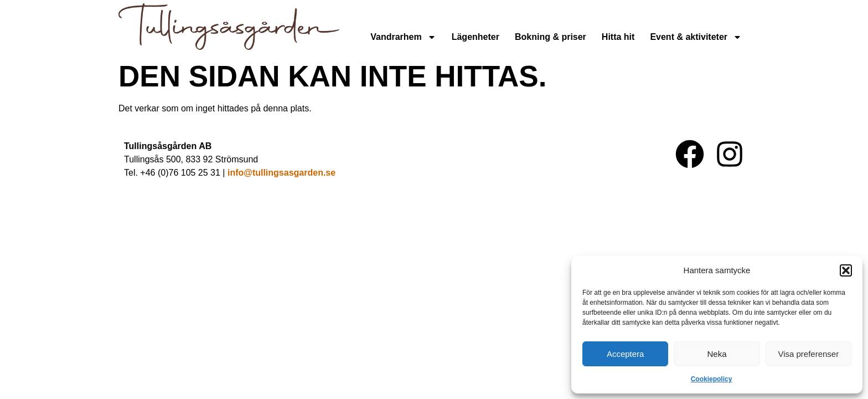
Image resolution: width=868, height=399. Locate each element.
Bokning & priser (551, 37)
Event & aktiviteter (696, 37)
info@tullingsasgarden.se (281, 173)
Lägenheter (476, 37)
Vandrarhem (403, 37)
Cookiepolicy (712, 379)
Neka (717, 354)
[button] (846, 270)
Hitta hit (618, 37)
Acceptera (626, 354)
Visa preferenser (808, 354)
